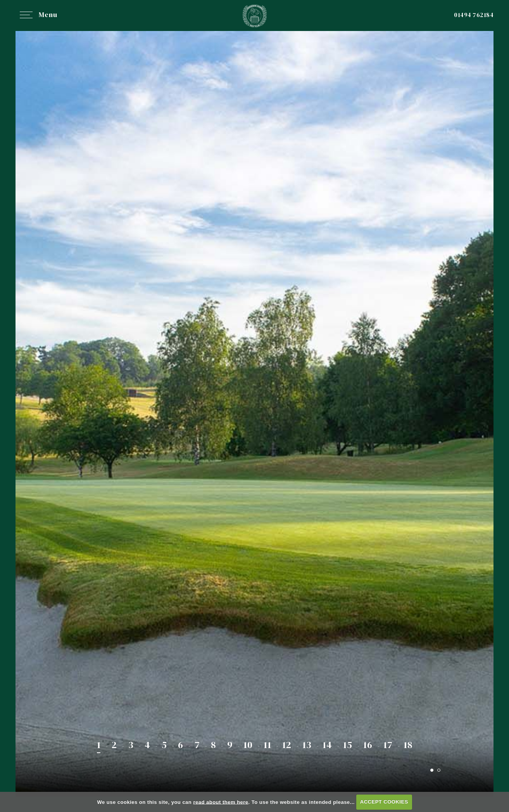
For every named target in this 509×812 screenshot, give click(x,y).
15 (348, 745)
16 (368, 745)
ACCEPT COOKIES (384, 802)
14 (327, 745)
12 (287, 745)
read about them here (221, 802)
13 (307, 745)
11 (267, 745)
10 (248, 745)
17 (388, 745)
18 (408, 745)
